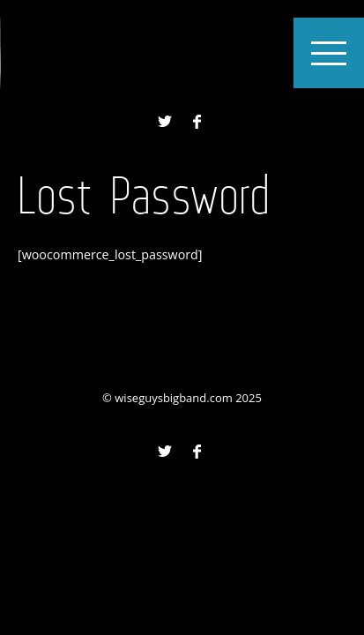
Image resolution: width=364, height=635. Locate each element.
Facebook (197, 122)
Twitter (165, 122)
